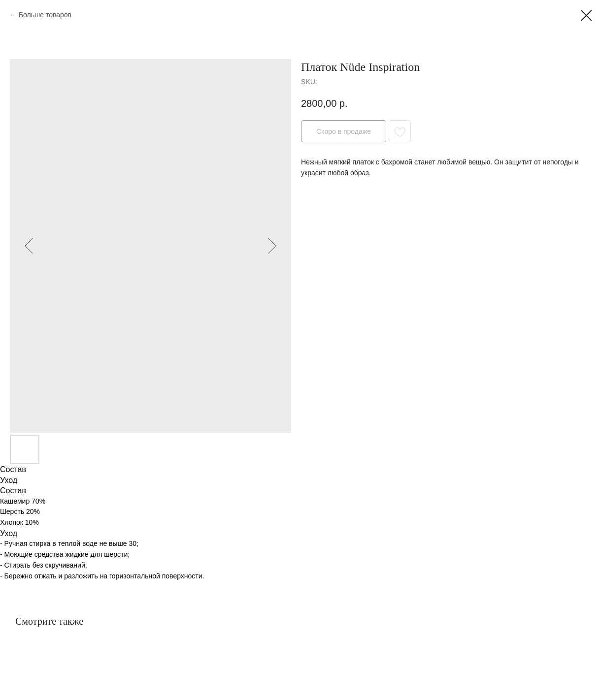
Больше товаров (45, 15)
